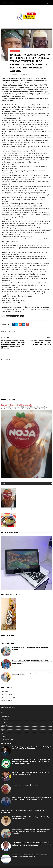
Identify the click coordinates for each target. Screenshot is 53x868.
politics (22, 313)
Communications (7, 728)
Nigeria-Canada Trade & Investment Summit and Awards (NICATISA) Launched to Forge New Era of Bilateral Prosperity (31, 828)
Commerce (5, 725)
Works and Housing (8, 736)
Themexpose (11, 866)
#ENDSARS (5, 689)
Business (5, 722)
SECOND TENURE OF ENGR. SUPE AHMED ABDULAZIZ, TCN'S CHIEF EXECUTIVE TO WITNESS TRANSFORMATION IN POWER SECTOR (32, 659)
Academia (5, 716)
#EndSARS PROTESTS (8, 692)
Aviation (5, 719)
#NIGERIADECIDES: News (9, 695)
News (5, 3)
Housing (5, 734)
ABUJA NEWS (6, 713)
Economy (5, 731)
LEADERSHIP (16, 49)
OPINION (16, 313)
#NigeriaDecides (7, 697)
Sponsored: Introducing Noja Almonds (16, 402)
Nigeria (12, 3)
